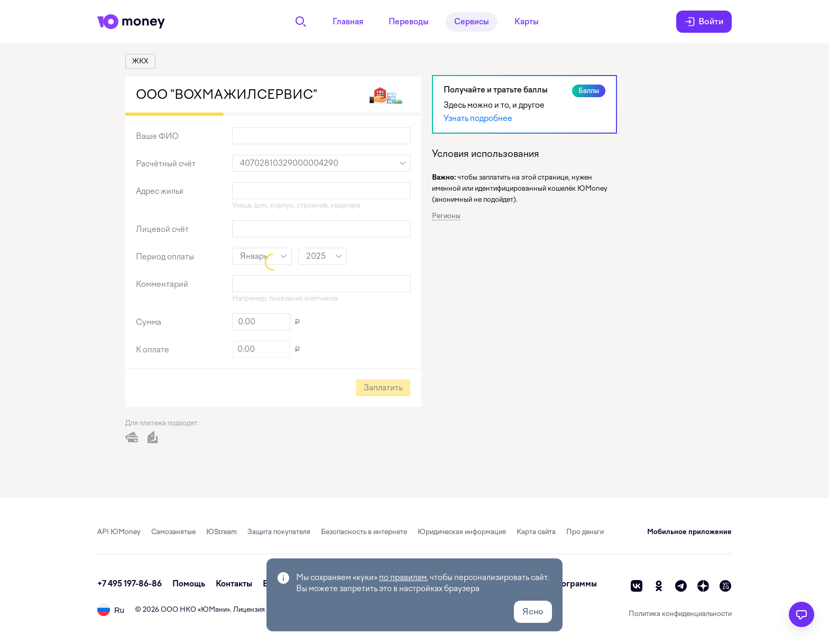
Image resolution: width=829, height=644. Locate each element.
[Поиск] (301, 22)
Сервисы (472, 22)
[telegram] (681, 586)
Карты (527, 22)
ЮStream (222, 532)
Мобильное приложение (689, 532)
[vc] (725, 586)
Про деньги (585, 532)
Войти (704, 22)
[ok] (659, 586)
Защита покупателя (279, 532)
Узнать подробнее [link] (478, 118)
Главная (348, 22)
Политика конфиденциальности (680, 614)
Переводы (409, 22)
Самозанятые (173, 532)
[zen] (703, 586)
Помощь (189, 584)
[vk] (637, 586)
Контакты (234, 584)
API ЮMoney (119, 532)
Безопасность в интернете (364, 532)
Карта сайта (536, 532)
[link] (140, 61)
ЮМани (214, 609)
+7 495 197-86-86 (130, 584)
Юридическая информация (462, 532)
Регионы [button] (446, 216)
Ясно (533, 612)
